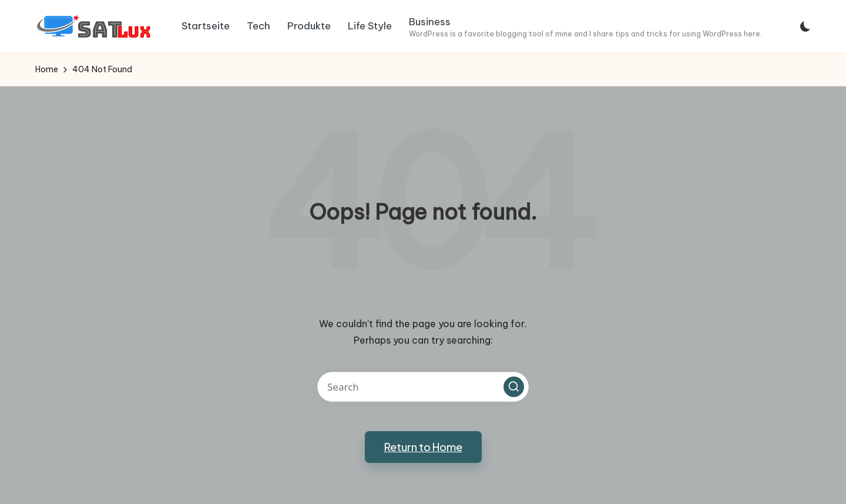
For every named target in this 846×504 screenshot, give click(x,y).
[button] (514, 387)
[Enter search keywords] (423, 387)
